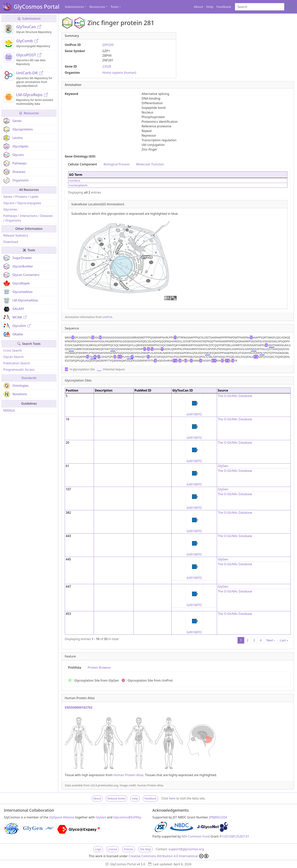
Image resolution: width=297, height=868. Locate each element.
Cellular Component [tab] (83, 164)
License (113, 849)
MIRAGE (9, 410)
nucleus (75, 180)
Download (11, 242)
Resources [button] (97, 7)
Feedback (224, 7)
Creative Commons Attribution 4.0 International (169, 856)
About (199, 7)
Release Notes (116, 798)
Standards (29, 378)
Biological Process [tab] (117, 164)
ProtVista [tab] (75, 667)
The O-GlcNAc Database (235, 396)
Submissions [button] (74, 7)
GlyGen (223, 466)
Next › (271, 640)
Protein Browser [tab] (99, 667)
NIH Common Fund (196, 836)
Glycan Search (13, 357)
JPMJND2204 (218, 817)
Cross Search (13, 350)
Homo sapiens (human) (119, 73)
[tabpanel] (178, 239)
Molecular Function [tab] (150, 164)
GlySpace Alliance (62, 817)
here (172, 798)
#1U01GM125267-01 (234, 836)
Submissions (29, 19)
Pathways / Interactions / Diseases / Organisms (28, 218)
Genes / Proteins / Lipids (21, 197)
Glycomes (10, 209)
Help (210, 7)
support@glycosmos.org (186, 849)
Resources (29, 113)
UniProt (107, 317)
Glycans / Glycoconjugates (22, 203)
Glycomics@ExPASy (127, 817)
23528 (107, 66)
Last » (284, 640)
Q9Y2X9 (108, 45)
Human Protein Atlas (128, 775)
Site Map (145, 849)
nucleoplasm (78, 185)
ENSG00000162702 (79, 707)
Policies (128, 849)
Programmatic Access (19, 370)
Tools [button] (114, 7)
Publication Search (17, 363)
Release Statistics (16, 235)
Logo (98, 849)
